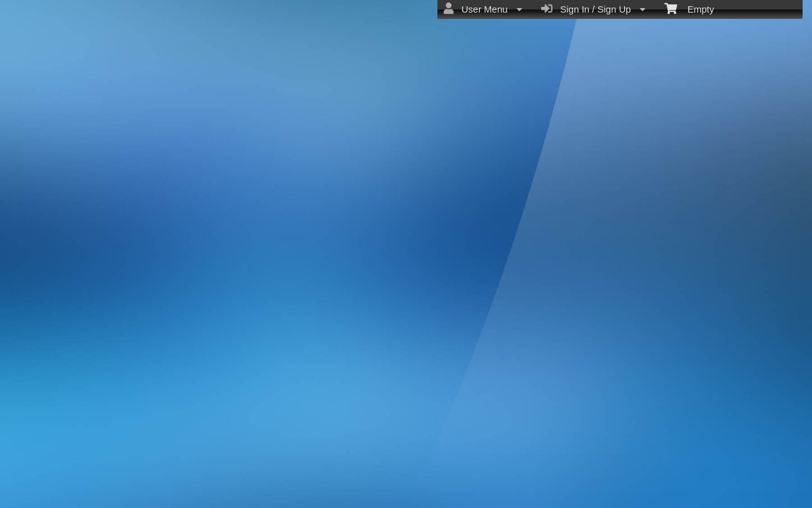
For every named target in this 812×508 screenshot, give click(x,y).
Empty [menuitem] (689, 8)
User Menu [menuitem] (483, 9)
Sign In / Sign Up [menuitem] (593, 9)
